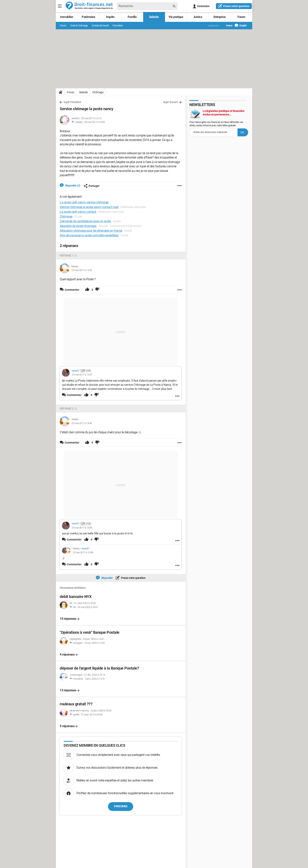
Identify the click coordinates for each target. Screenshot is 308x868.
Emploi (241, 25)
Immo (227, 25)
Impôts (110, 17)
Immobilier (67, 17)
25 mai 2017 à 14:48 (82, 423)
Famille (132, 17)
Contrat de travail (100, 25)
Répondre (107, 578)
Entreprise (220, 17)
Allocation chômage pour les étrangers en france (91, 231)
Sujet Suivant (171, 102)
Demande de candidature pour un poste (85, 221)
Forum (241, 17)
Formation (118, 25)
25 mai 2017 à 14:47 (82, 375)
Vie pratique (176, 17)
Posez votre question (133, 578)
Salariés (154, 17)
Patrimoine (88, 17)
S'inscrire (121, 806)
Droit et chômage (79, 25)
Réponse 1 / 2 (68, 256)
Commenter (74, 395)
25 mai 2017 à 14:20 (82, 270)
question (234, 6)
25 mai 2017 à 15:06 (82, 528)
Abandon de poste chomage (78, 226)
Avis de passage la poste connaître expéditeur (89, 235)
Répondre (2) (72, 185)
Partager (92, 186)
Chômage (98, 92)
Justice (198, 17)
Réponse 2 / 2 (68, 409)
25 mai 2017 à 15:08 (94, 122)
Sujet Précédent (72, 102)
